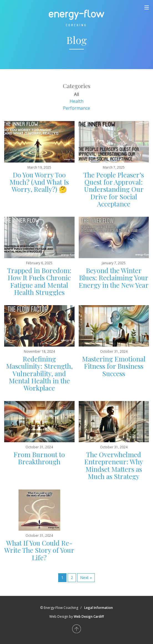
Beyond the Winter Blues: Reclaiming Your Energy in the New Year (114, 278)
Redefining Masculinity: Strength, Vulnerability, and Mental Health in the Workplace (39, 373)
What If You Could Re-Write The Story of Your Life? (39, 550)
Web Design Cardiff (89, 616)
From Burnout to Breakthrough (39, 458)
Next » (86, 578)
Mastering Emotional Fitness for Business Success (114, 366)
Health (76, 101)
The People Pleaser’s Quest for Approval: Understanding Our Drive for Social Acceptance (114, 189)
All (76, 94)
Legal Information (99, 608)
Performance (76, 108)
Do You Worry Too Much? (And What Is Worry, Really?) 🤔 (39, 182)
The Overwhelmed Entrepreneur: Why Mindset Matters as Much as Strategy (114, 465)
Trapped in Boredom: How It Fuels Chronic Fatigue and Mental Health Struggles (39, 281)
